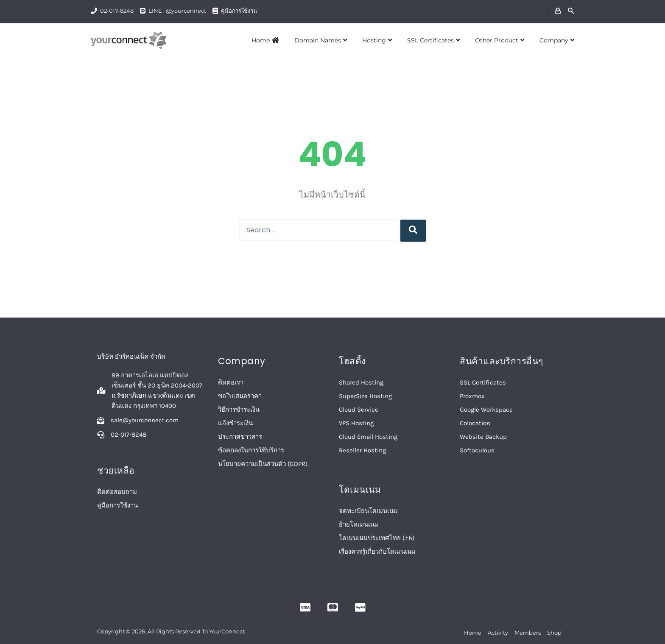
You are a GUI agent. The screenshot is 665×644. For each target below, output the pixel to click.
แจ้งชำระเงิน (235, 423)
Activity (498, 633)
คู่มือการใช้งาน (239, 11)
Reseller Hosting (362, 450)
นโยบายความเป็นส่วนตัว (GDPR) (263, 464)
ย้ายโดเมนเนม (359, 524)
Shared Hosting (361, 382)
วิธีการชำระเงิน (239, 410)
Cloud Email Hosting (368, 437)
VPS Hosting (356, 423)
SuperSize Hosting (365, 396)
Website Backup (483, 437)
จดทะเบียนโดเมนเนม (368, 511)
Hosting (377, 40)
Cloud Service (359, 410)
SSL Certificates (433, 40)
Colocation (475, 423)
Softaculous (477, 450)
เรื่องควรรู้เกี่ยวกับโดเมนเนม (377, 552)
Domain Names (321, 40)
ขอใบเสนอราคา (240, 396)
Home (265, 40)
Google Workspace (486, 410)
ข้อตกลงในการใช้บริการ (251, 450)
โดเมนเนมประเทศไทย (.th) (377, 538)
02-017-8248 (117, 11)
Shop (554, 633)
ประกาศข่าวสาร (240, 437)
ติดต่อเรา (231, 382)
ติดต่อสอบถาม (117, 492)
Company (557, 40)
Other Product (500, 40)
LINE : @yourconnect (177, 11)
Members (528, 633)
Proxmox (472, 396)
